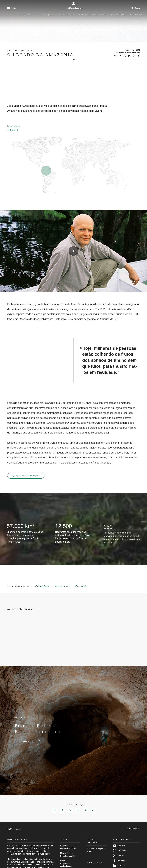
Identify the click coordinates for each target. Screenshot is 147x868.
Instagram (119, 855)
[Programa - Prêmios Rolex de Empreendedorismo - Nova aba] (27, 742)
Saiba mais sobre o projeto (27, 476)
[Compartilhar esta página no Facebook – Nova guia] (62, 811)
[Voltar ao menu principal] (9, 15)
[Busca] (135, 8)
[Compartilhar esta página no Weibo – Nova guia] (94, 811)
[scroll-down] (73, 59)
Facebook (119, 865)
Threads (119, 860)
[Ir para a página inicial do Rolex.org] (73, 6)
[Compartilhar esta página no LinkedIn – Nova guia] (78, 811)
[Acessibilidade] (132, 830)
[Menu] (12, 8)
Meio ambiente (70, 859)
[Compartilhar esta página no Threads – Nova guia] (54, 811)
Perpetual (70, 851)
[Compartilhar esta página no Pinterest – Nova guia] (86, 811)
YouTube (119, 850)
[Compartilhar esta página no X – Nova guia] (70, 811)
